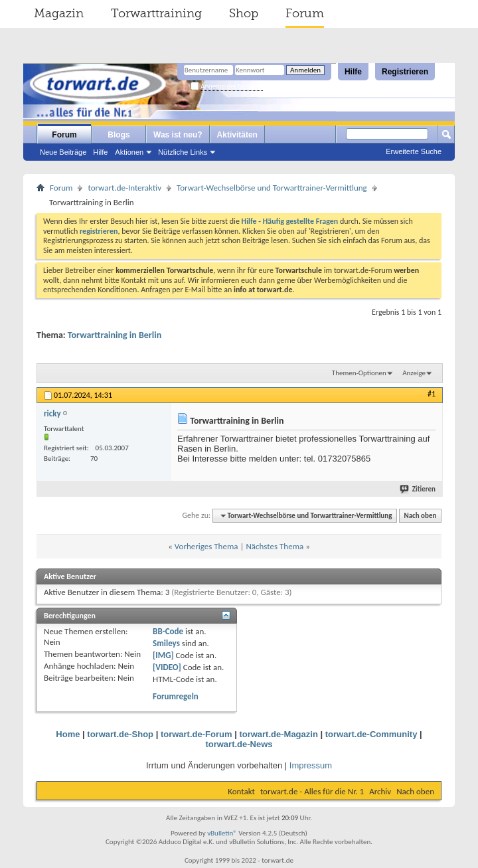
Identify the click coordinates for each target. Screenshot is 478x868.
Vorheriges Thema (206, 546)
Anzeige (414, 373)
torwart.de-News (239, 744)
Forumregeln (176, 696)
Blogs (119, 135)
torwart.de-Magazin (278, 734)
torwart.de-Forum (197, 734)
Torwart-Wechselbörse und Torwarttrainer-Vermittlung (272, 188)
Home (68, 734)
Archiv (380, 791)
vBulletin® (222, 833)
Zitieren (418, 489)
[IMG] (163, 655)
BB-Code (168, 631)
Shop (244, 13)
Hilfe (353, 72)
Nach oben (420, 516)
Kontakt (241, 791)
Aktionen (129, 152)
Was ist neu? (178, 135)
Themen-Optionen (359, 373)
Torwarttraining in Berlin (115, 335)
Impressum (311, 765)
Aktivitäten (237, 135)
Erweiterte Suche (414, 151)
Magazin (59, 13)
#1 (432, 394)
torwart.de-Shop (120, 734)
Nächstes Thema (275, 546)
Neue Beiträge (63, 152)
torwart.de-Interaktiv (124, 188)
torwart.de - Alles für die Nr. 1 (312, 791)
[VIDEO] (167, 667)
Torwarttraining (156, 13)
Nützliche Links (183, 152)
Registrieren (405, 72)
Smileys (166, 643)
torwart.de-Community (371, 734)
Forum (305, 13)
